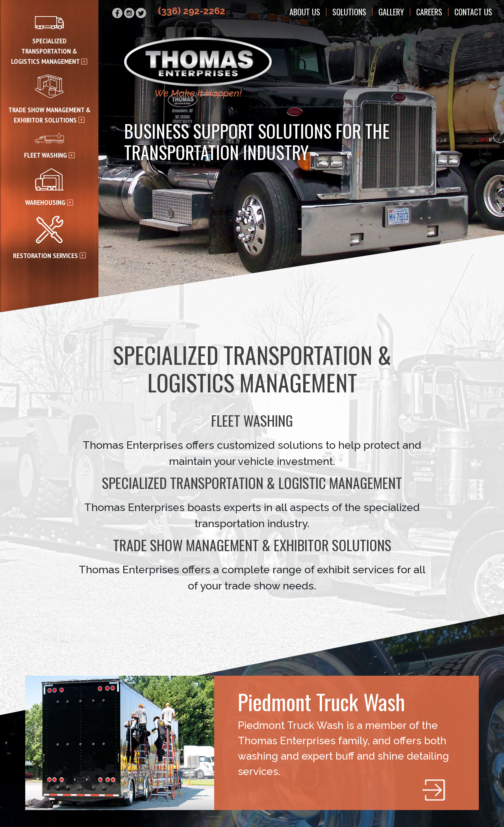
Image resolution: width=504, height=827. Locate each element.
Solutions (349, 12)
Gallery (391, 12)
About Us (305, 12)
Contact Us (473, 12)
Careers (429, 12)
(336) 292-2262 (192, 11)
